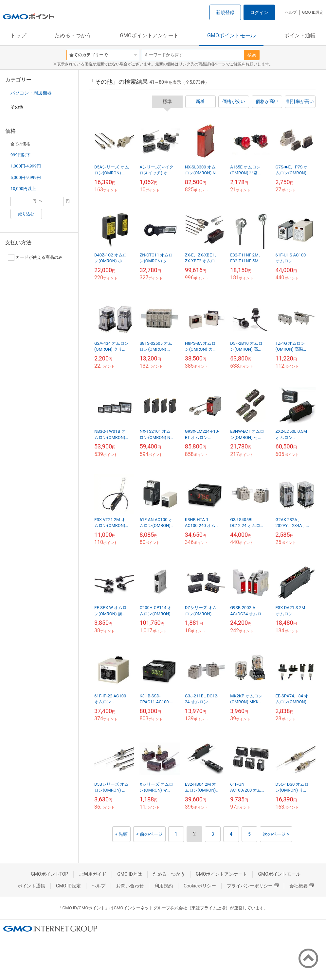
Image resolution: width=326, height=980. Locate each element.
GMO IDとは (130, 874)
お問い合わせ (130, 886)
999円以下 (20, 155)
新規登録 (225, 12)
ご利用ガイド (93, 874)
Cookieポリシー (200, 886)
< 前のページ (149, 834)
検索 (252, 55)
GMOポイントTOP (49, 874)
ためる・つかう (73, 35)
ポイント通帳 (300, 35)
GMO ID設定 (313, 12)
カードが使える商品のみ (35, 257)
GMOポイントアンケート (149, 35)
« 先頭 (121, 834)
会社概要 (301, 886)
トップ (18, 35)
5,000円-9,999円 (26, 177)
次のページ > (276, 834)
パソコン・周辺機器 (31, 93)
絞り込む (26, 214)
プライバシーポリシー (253, 886)
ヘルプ (291, 12)
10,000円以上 (23, 189)
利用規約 (164, 886)
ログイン (259, 12)
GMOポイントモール (231, 35)
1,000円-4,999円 (26, 166)
